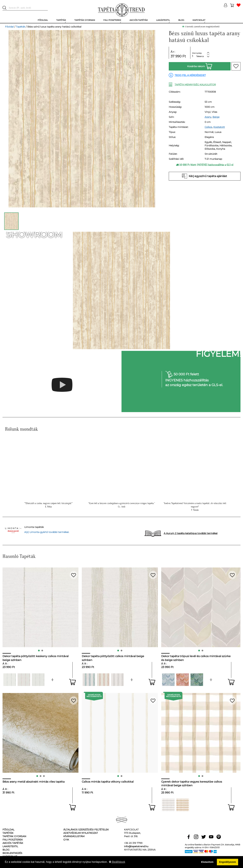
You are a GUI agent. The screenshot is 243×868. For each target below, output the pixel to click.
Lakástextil (10, 846)
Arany (208, 117)
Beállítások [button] (117, 862)
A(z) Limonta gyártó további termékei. (47, 532)
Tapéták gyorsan (14, 836)
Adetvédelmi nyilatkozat (81, 833)
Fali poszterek (13, 840)
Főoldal (9, 27)
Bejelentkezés (12, 853)
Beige (216, 117)
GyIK (66, 840)
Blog (6, 850)
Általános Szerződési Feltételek (86, 830)
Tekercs (200, 56)
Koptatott (219, 127)
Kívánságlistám (74, 836)
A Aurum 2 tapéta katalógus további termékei (191, 533)
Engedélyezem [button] (228, 862)
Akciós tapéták (13, 843)
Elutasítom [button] (207, 862)
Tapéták (21, 27)
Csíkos (208, 127)
